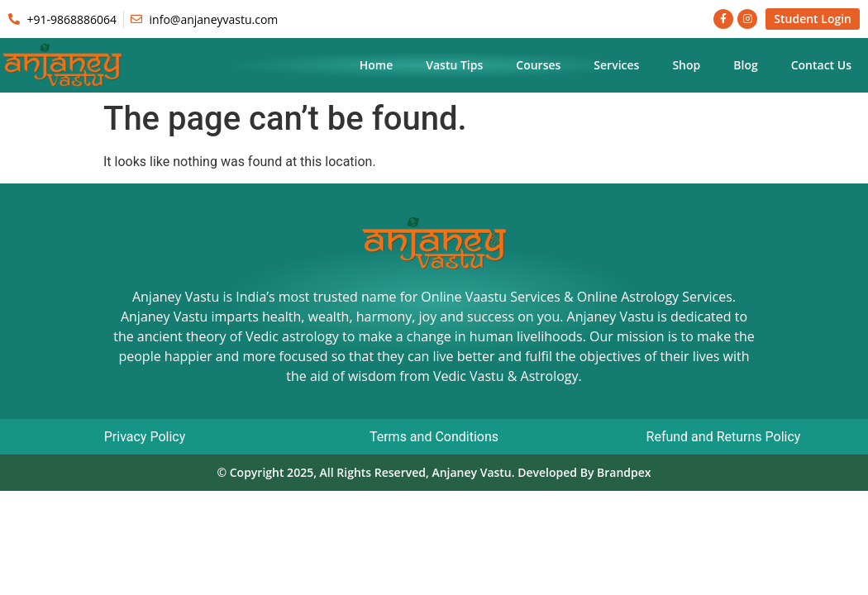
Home (377, 65)
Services (616, 65)
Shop (686, 65)
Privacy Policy (145, 437)
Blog (745, 65)
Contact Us (821, 65)
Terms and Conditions (434, 437)
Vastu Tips (454, 65)
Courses (538, 65)
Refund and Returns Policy (724, 437)
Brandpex (624, 472)
